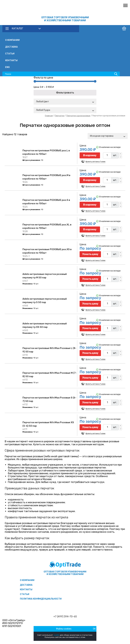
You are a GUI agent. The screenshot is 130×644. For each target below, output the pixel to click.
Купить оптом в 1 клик (95, 162)
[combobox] (65, 102)
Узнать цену (90, 254)
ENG (7, 67)
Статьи (10, 54)
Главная (49, 116)
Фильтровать (65, 93)
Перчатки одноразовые (78, 116)
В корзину (90, 155)
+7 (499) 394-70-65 (65, 617)
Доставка (11, 47)
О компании (12, 40)
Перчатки (60, 116)
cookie (56, 635)
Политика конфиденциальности (41, 599)
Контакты (11, 60)
